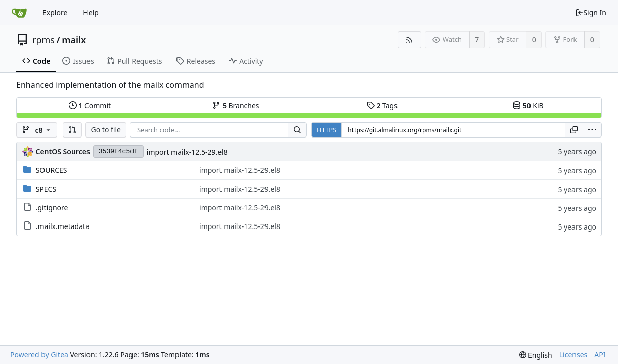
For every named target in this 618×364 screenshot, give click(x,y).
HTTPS (326, 130)
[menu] (592, 130)
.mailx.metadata (63, 226)
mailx (74, 40)
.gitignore (52, 208)
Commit (90, 105)
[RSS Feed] (409, 40)
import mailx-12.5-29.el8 (187, 152)
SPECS (46, 189)
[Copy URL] (574, 130)
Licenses (573, 355)
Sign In (591, 12)
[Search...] (297, 130)
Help (91, 12)
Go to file (106, 130)
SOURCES (52, 170)
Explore (55, 12)
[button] (72, 130)
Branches (236, 105)
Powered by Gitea (39, 355)
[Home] (19, 13)
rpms (43, 40)
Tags (382, 105)
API (600, 355)
